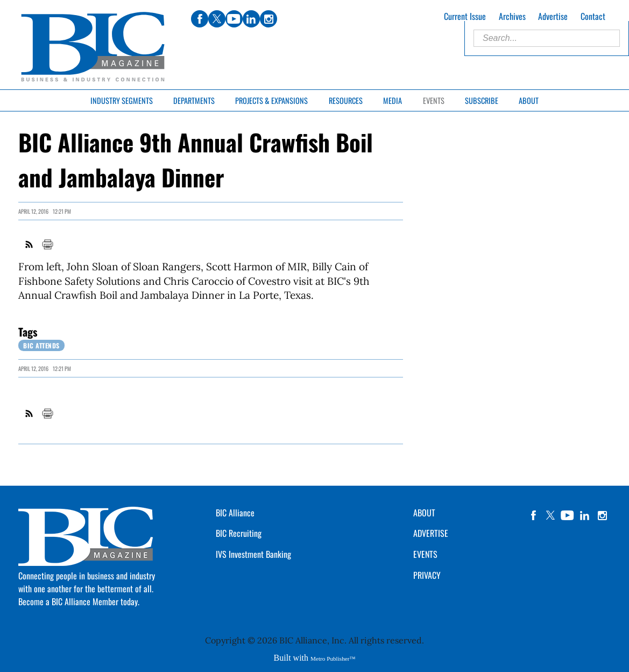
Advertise (553, 16)
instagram (602, 515)
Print (47, 244)
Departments (194, 100)
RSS (30, 244)
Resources (346, 100)
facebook (533, 515)
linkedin (585, 515)
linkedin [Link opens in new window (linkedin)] (251, 19)
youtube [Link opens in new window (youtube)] (234, 19)
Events (434, 100)
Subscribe (482, 100)
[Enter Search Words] (547, 38)
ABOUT (424, 513)
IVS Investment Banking (253, 554)
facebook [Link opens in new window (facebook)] (200, 19)
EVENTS (425, 554)
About (529, 100)
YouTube (568, 515)
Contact (593, 16)
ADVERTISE (431, 533)
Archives (512, 16)
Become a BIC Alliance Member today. (79, 601)
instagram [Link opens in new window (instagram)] (268, 19)
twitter (550, 515)
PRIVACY (427, 575)
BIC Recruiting (239, 533)
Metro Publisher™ (333, 659)
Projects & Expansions (271, 100)
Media (393, 100)
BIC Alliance (235, 513)
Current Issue (465, 16)
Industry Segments (122, 100)
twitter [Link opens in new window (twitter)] (217, 19)
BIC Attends (41, 345)
